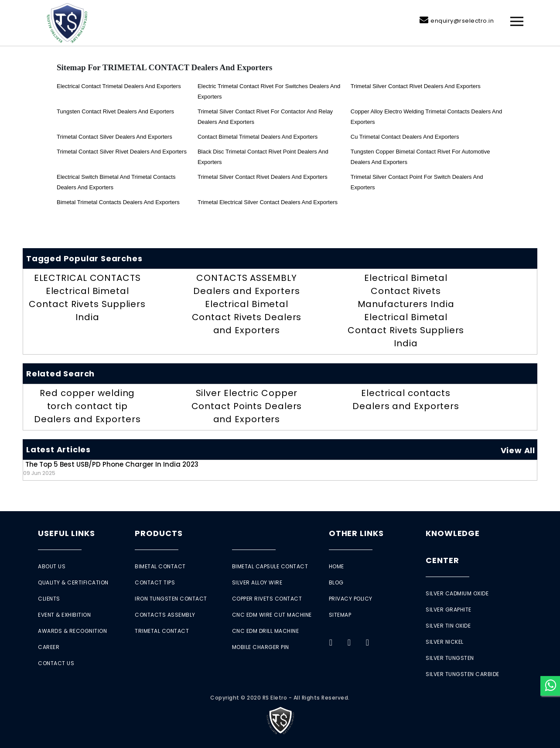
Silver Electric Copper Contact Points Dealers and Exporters (247, 406)
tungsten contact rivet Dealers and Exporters (115, 111)
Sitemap (340, 615)
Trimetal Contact (162, 631)
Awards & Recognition (72, 631)
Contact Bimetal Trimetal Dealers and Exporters (258, 137)
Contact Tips (155, 582)
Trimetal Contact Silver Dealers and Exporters (114, 137)
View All (518, 450)
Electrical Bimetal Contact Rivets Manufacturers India (406, 291)
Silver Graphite (449, 610)
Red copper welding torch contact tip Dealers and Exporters (87, 406)
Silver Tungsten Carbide (463, 674)
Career (49, 647)
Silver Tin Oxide (448, 626)
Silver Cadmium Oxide (457, 593)
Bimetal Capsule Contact (270, 566)
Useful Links (67, 533)
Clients (49, 599)
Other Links (356, 533)
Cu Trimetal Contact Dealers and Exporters (405, 137)
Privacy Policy (351, 599)
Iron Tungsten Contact (171, 599)
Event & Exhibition (64, 615)
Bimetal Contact (160, 566)
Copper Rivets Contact (267, 599)
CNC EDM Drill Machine (266, 631)
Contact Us (56, 663)
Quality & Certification (73, 582)
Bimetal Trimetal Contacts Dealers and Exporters (118, 202)
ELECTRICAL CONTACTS (87, 278)
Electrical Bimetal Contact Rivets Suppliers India (87, 304)
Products (159, 533)
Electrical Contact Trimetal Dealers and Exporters (119, 86)
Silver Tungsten (450, 658)
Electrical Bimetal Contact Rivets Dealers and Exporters (247, 317)
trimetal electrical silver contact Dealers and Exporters (268, 202)
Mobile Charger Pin (261, 647)
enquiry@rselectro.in (462, 21)
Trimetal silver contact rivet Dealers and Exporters (416, 86)
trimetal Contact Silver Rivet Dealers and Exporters (122, 152)
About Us (52, 566)
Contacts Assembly (165, 615)
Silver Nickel (445, 642)
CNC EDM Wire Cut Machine (272, 615)
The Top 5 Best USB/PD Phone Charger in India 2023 (111, 468)
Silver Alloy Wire (257, 582)
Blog (336, 582)
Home (336, 566)
